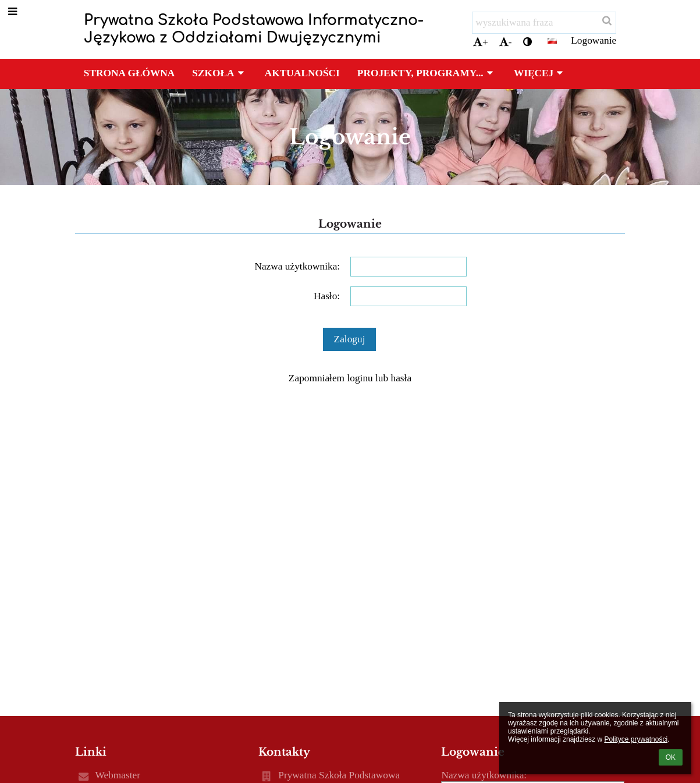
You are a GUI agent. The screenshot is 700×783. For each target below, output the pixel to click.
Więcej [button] (540, 73)
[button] (552, 41)
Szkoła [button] (220, 73)
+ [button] (481, 42)
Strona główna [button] (129, 73)
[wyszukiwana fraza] (544, 23)
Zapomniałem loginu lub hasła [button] (350, 378)
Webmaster (118, 775)
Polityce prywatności (636, 739)
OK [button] (671, 757)
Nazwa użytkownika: (297, 266)
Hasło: (327, 296)
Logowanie (594, 40)
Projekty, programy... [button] (427, 73)
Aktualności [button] (302, 73)
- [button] (506, 42)
